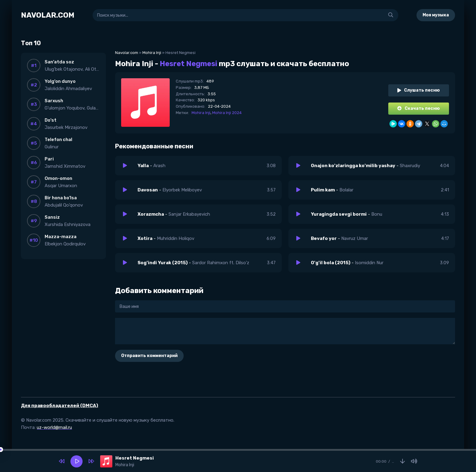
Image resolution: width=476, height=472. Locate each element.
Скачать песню (419, 108)
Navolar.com (127, 53)
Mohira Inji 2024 (227, 113)
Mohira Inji (152, 53)
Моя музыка (436, 15)
